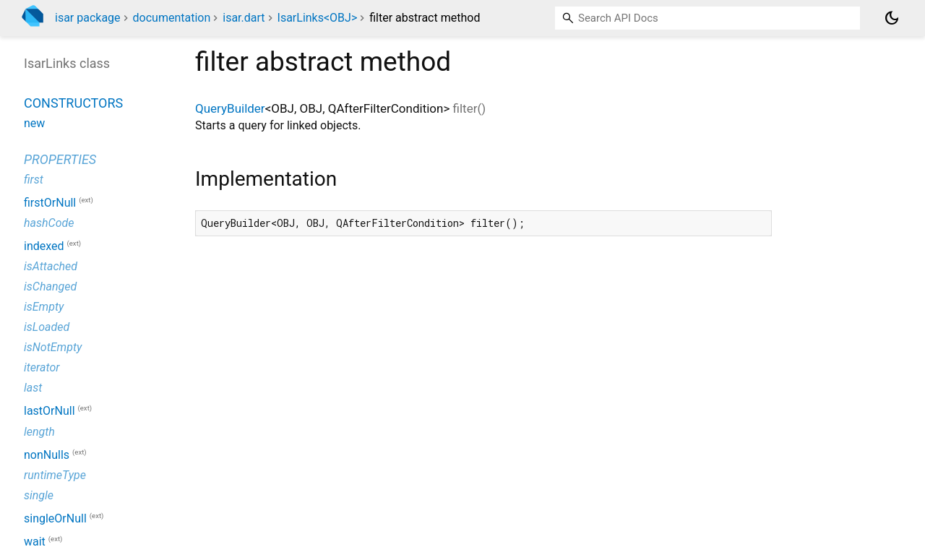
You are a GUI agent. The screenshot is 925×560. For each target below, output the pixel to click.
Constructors (73, 103)
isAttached (51, 266)
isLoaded (47, 327)
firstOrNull (50, 203)
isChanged (50, 287)
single (39, 495)
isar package (88, 18)
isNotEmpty (53, 347)
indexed (44, 246)
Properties (60, 159)
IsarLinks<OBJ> (318, 18)
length (39, 432)
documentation (172, 18)
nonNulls (47, 455)
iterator (42, 367)
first (34, 180)
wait (35, 542)
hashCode (49, 223)
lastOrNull (50, 412)
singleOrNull (55, 518)
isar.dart (244, 18)
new (34, 123)
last (33, 388)
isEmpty (44, 307)
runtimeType (55, 475)
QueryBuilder (230, 108)
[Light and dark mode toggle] (892, 18)
